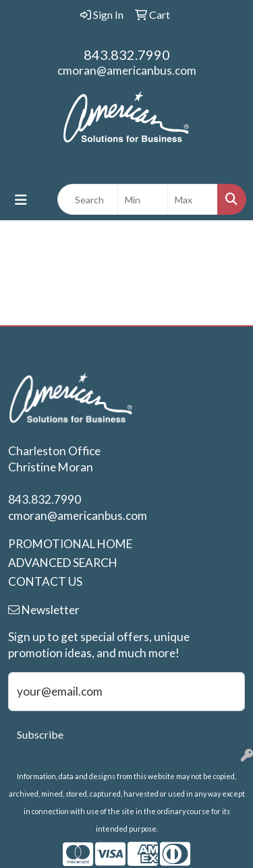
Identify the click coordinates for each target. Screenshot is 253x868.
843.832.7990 (127, 55)
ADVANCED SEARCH (63, 563)
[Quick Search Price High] (193, 199)
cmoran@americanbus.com (127, 70)
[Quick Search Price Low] (143, 199)
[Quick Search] (88, 199)
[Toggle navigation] (21, 200)
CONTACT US (45, 581)
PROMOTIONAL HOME (70, 544)
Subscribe (40, 734)
